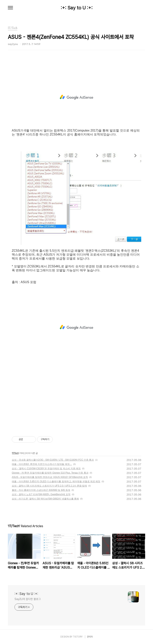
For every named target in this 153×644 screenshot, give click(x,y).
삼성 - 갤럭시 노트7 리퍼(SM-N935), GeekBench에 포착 (41, 494)
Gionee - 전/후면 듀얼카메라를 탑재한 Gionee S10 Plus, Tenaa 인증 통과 (50, 473)
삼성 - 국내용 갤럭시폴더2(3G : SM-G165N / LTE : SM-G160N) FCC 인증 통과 (53, 460)
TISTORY (78, 637)
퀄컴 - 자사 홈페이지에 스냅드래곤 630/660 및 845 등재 (41, 490)
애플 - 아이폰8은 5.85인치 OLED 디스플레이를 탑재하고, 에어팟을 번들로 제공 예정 (56, 481)
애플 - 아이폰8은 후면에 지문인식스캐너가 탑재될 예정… (42, 464)
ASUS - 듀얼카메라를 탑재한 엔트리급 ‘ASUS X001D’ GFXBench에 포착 (50, 477)
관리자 (90, 637)
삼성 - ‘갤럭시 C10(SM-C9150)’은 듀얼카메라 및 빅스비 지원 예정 (46, 468)
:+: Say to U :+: (77, 8)
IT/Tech (15, 453)
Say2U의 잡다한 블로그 (28, 599)
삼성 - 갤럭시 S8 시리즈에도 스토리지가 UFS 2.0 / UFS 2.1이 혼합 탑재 (49, 486)
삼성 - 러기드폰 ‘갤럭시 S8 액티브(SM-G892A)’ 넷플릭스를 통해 (45, 499)
